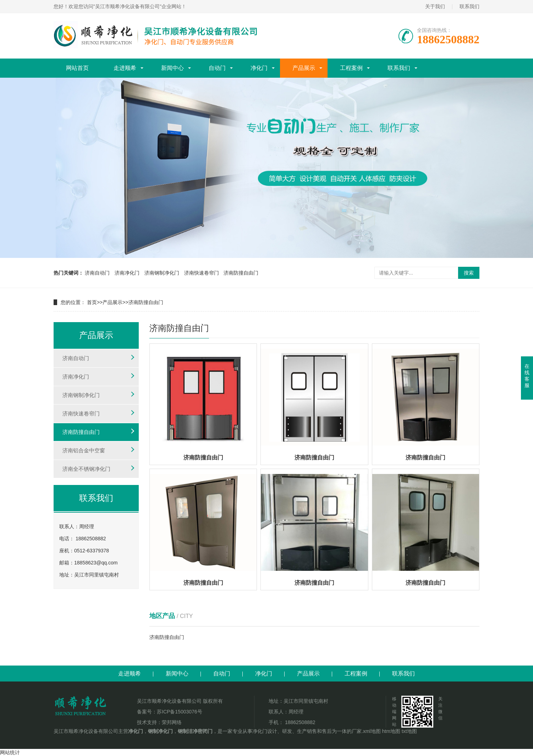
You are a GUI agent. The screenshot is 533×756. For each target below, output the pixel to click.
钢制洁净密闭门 (195, 731)
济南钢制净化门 (162, 273)
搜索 (469, 273)
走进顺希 (125, 68)
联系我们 (469, 6)
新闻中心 (172, 68)
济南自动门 (97, 273)
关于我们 (435, 6)
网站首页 (77, 68)
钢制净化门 (160, 731)
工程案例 (351, 68)
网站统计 (10, 752)
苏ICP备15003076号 (180, 712)
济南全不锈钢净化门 (86, 469)
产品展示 (304, 68)
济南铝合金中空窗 (84, 450)
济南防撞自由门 (241, 273)
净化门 (259, 68)
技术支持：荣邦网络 (159, 722)
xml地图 (372, 731)
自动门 (217, 68)
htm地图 (391, 731)
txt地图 (409, 731)
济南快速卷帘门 (202, 273)
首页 (92, 302)
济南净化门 (127, 273)
